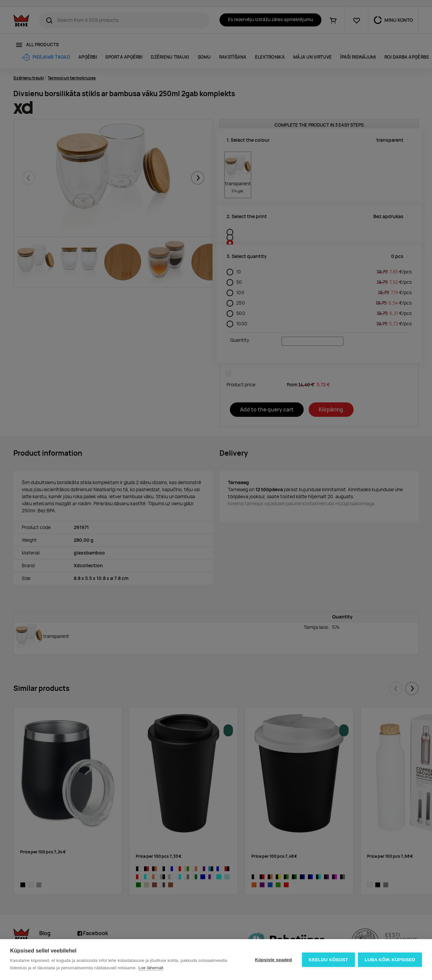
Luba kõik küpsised (390, 960)
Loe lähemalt (151, 968)
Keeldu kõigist (328, 960)
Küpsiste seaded (273, 960)
